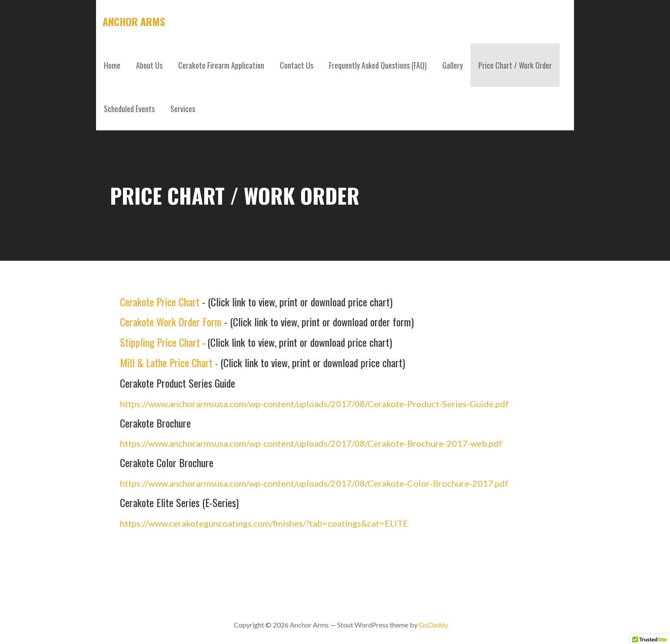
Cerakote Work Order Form (171, 322)
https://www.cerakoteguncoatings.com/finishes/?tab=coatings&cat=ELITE (264, 523)
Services (183, 109)
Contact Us (297, 65)
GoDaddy (433, 625)
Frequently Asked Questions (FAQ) (378, 65)
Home (112, 65)
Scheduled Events (129, 109)
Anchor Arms (134, 21)
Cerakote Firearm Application (221, 65)
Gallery (453, 65)
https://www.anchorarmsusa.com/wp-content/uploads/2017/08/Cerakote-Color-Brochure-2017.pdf (314, 483)
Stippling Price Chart (160, 342)
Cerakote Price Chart (160, 302)
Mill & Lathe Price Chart (166, 362)
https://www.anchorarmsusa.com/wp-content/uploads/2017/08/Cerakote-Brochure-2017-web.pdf (311, 443)
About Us (149, 65)
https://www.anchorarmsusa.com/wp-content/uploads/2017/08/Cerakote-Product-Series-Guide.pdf (314, 404)
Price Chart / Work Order (515, 65)
